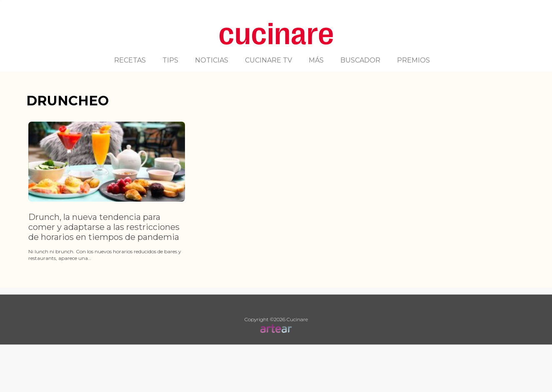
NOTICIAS (212, 60)
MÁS (316, 60)
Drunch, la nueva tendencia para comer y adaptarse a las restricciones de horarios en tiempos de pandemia (104, 227)
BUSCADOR (360, 60)
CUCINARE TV (269, 60)
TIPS (170, 60)
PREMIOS (413, 60)
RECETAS (130, 60)
